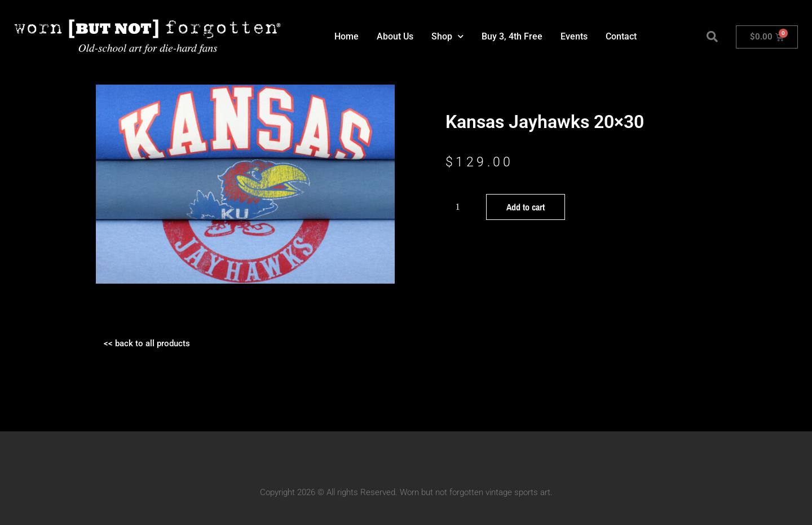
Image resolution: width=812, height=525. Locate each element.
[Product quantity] (462, 207)
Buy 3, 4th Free (512, 36)
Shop (447, 36)
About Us (395, 36)
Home (347, 36)
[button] (712, 37)
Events (574, 36)
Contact (621, 36)
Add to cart (526, 207)
